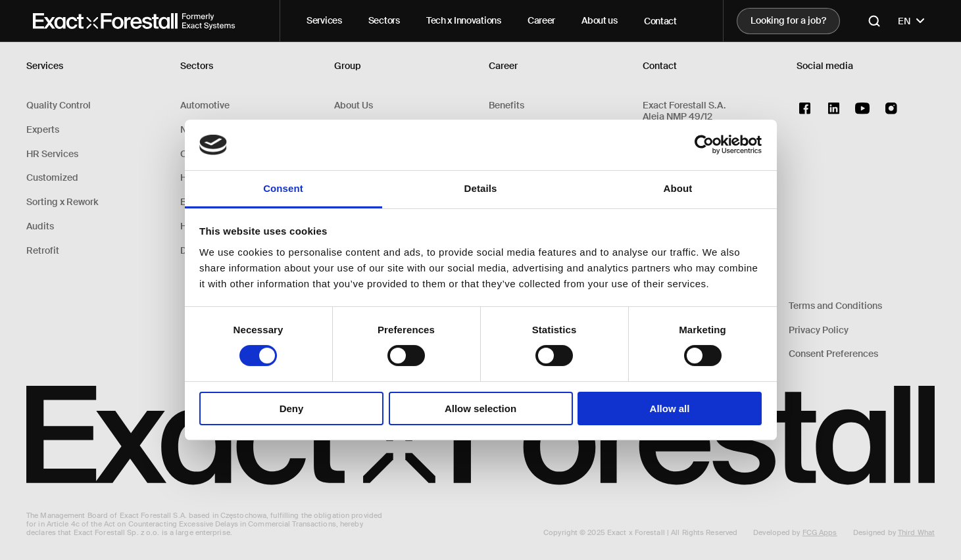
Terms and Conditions (835, 306)
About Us (354, 105)
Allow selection (480, 408)
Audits (40, 226)
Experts (43, 130)
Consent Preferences (833, 354)
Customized (52, 178)
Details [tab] (481, 188)
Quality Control (59, 105)
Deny (292, 408)
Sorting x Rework (62, 202)
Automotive (205, 105)
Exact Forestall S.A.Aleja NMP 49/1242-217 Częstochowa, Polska (702, 116)
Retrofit (43, 251)
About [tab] (678, 188)
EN (912, 21)
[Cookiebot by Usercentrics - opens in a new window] (704, 145)
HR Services (52, 154)
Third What (916, 532)
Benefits (506, 105)
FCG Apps (820, 532)
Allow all (670, 408)
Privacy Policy (819, 330)
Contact (660, 21)
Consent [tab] (283, 188)
